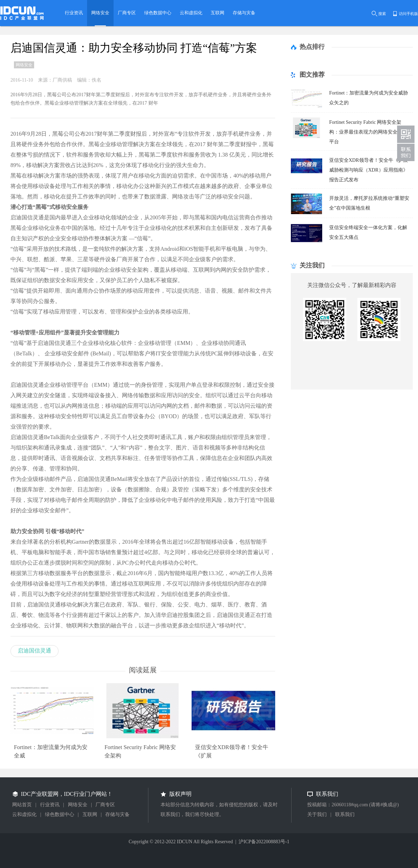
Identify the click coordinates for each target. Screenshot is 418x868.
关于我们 (317, 814)
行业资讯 (50, 805)
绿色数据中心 (60, 814)
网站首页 (22, 805)
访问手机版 (408, 14)
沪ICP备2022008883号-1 (264, 842)
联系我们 (345, 814)
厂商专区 (105, 805)
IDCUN (185, 842)
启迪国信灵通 (34, 651)
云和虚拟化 (24, 814)
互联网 (90, 814)
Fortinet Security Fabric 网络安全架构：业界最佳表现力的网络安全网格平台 (368, 132)
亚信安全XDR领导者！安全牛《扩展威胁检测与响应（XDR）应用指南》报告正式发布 (369, 170)
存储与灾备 (117, 814)
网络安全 (78, 805)
